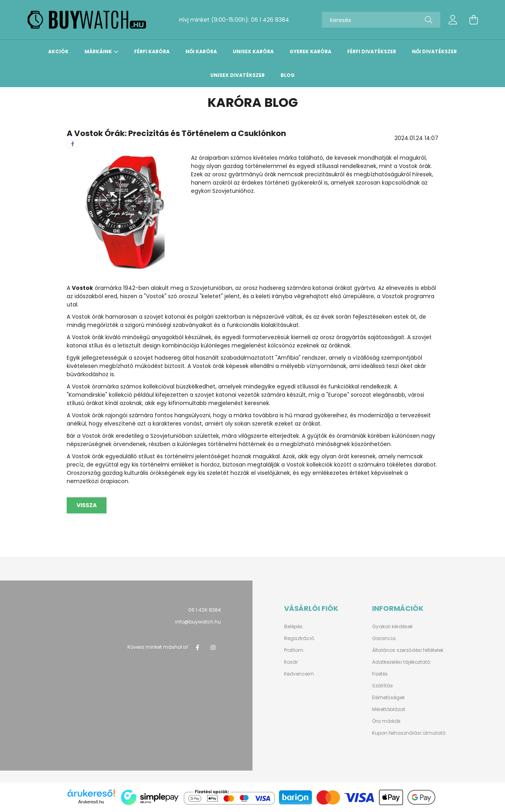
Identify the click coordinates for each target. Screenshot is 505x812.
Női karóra (201, 52)
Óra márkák (386, 721)
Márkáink (98, 52)
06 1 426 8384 (270, 20)
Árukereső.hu (91, 802)
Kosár (291, 662)
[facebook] (73, 144)
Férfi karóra (152, 52)
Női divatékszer (434, 52)
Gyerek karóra (310, 52)
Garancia (384, 638)
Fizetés (380, 674)
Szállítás (382, 686)
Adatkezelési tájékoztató (401, 662)
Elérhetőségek (388, 698)
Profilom (294, 650)
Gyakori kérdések (392, 627)
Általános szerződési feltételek (408, 650)
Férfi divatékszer (372, 52)
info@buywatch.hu (198, 622)
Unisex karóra (253, 52)
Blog (288, 75)
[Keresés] (381, 20)
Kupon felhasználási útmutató (409, 733)
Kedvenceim (299, 674)
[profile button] (453, 20)
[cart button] (473, 20)
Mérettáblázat (389, 709)
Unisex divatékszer (238, 75)
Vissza (87, 505)
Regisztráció (299, 638)
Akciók (58, 52)
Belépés (293, 627)
